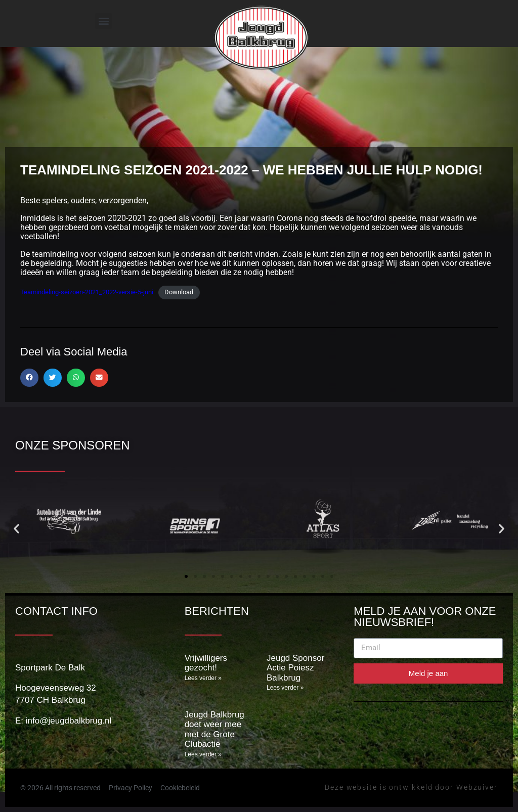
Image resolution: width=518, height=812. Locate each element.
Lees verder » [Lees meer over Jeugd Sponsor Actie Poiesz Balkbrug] (285, 688)
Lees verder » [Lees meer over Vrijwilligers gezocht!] (203, 678)
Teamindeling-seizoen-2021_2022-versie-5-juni (87, 292)
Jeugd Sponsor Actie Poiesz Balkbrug (295, 668)
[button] (103, 21)
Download (179, 292)
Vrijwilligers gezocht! (206, 663)
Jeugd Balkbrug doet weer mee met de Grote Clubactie (214, 730)
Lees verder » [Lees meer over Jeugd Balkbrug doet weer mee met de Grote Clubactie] (203, 754)
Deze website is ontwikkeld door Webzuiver (411, 787)
